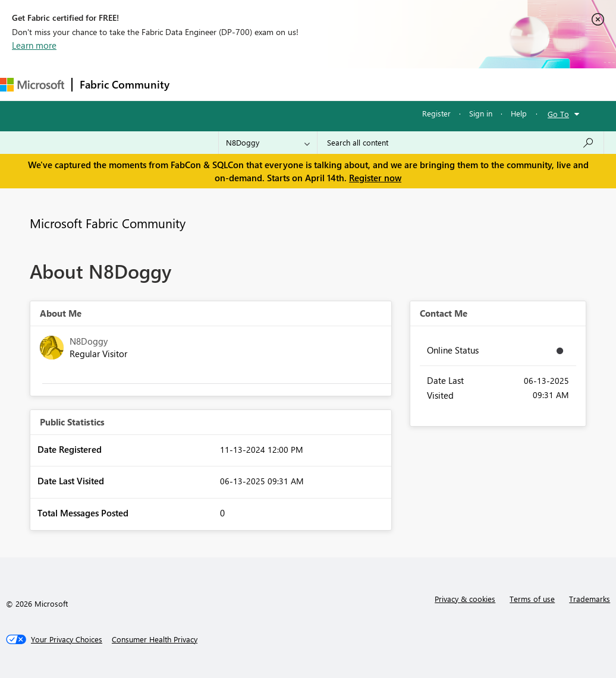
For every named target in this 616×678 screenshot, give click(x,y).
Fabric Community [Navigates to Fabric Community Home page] (125, 84)
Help (519, 113)
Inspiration (249, 84)
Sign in (481, 113)
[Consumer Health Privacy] (155, 639)
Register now (375, 178)
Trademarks (590, 599)
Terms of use (532, 599)
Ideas (298, 84)
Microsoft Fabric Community (108, 223)
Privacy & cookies (465, 599)
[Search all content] (461, 143)
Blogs (404, 84)
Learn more (34, 45)
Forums (197, 84)
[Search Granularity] (268, 143)
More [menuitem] (444, 84)
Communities (351, 84)
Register (436, 113)
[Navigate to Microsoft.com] (32, 85)
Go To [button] (558, 114)
